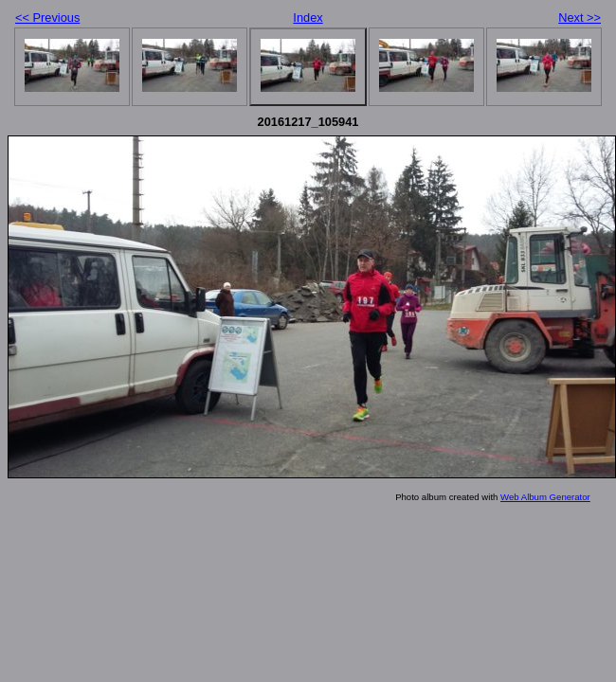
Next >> (580, 18)
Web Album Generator (545, 497)
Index (308, 18)
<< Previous (47, 18)
